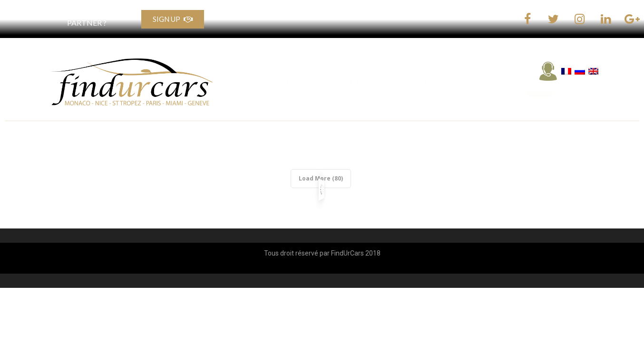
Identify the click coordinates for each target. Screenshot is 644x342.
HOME (297, 81)
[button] (557, 95)
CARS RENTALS (351, 81)
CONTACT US (416, 81)
